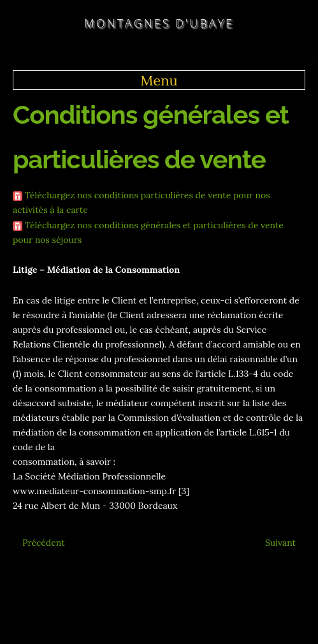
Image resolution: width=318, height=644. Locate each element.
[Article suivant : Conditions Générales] (280, 543)
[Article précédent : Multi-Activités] (44, 543)
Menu (159, 80)
